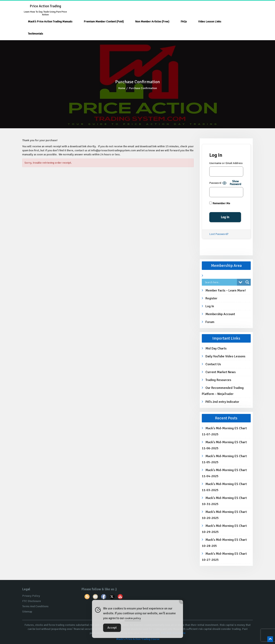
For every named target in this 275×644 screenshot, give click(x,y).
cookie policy (133, 618)
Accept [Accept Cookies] (112, 628)
